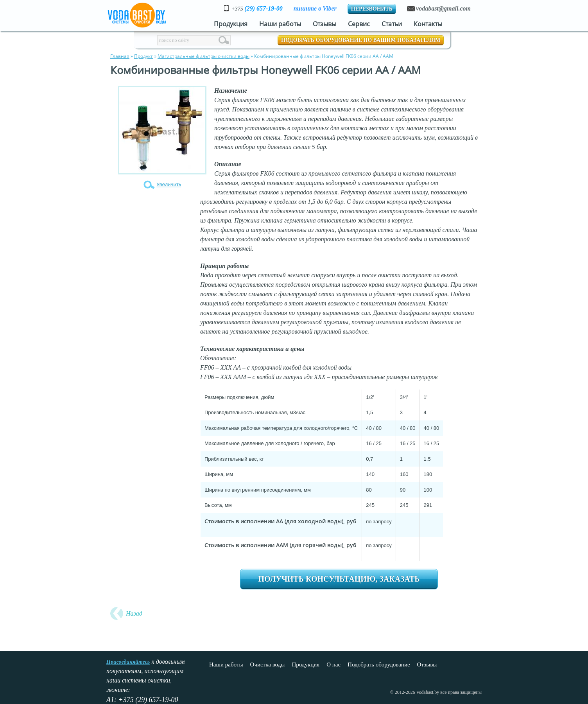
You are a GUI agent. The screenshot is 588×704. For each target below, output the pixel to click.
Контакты (428, 24)
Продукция (231, 24)
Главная (120, 56)
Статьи (392, 24)
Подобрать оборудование (379, 664)
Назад (134, 613)
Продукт (143, 56)
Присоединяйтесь (128, 662)
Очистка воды (268, 664)
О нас (333, 664)
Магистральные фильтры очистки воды (203, 56)
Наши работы (280, 24)
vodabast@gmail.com (443, 8)
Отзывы (324, 24)
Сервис (359, 24)
